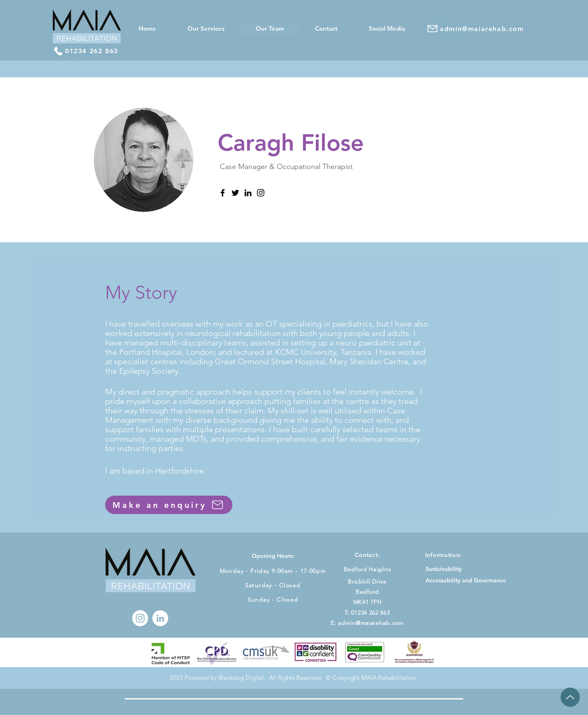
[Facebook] (223, 193)
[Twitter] (235, 193)
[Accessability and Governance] (466, 581)
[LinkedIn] (248, 193)
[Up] (570, 697)
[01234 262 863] (86, 51)
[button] (206, 29)
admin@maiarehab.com (371, 623)
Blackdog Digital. (243, 678)
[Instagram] (261, 193)
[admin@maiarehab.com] (475, 29)
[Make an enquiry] (169, 505)
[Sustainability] (444, 569)
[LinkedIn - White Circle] (160, 618)
